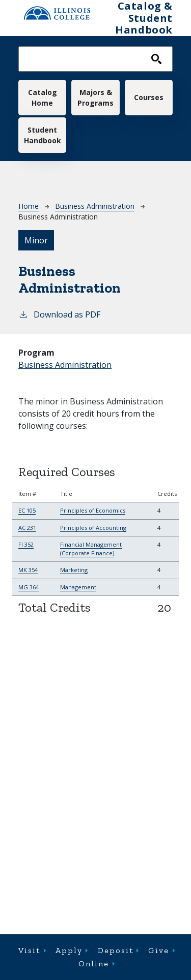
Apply (69, 950)
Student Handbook (43, 135)
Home (29, 206)
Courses (149, 97)
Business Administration (95, 206)
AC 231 (27, 528)
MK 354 (28, 570)
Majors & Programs (95, 98)
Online (94, 963)
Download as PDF (59, 314)
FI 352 (26, 544)
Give (159, 950)
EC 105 (27, 510)
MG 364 (29, 587)
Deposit (116, 950)
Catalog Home (43, 98)
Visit (29, 950)
